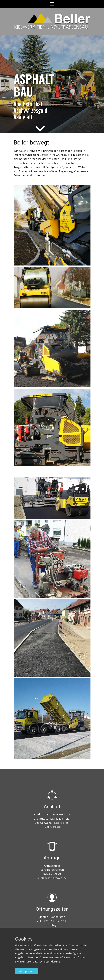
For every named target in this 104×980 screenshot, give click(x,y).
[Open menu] (52, 4)
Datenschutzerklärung (46, 961)
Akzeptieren (27, 971)
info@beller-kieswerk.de (52, 878)
